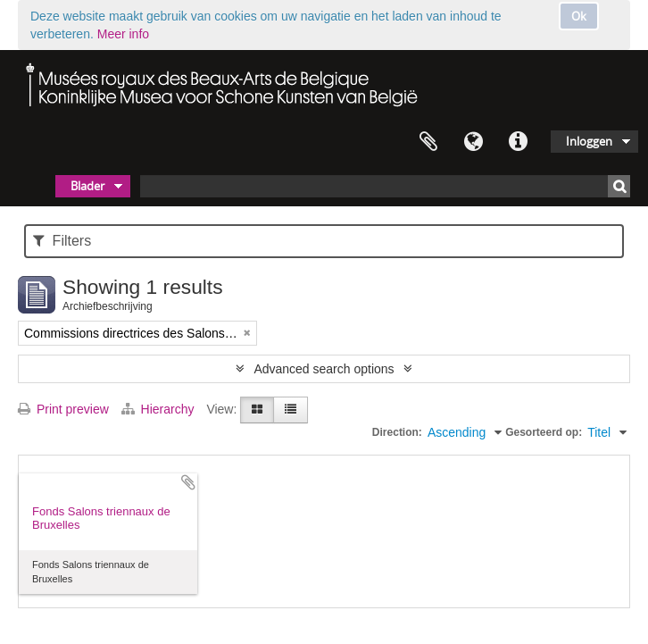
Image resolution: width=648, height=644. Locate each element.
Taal (473, 142)
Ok (579, 16)
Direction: (397, 432)
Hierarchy (160, 409)
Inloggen (589, 141)
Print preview (63, 409)
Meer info (123, 34)
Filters (62, 241)
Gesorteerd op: (544, 432)
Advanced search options (324, 369)
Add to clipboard (188, 482)
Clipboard (428, 142)
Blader (87, 186)
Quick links (518, 142)
